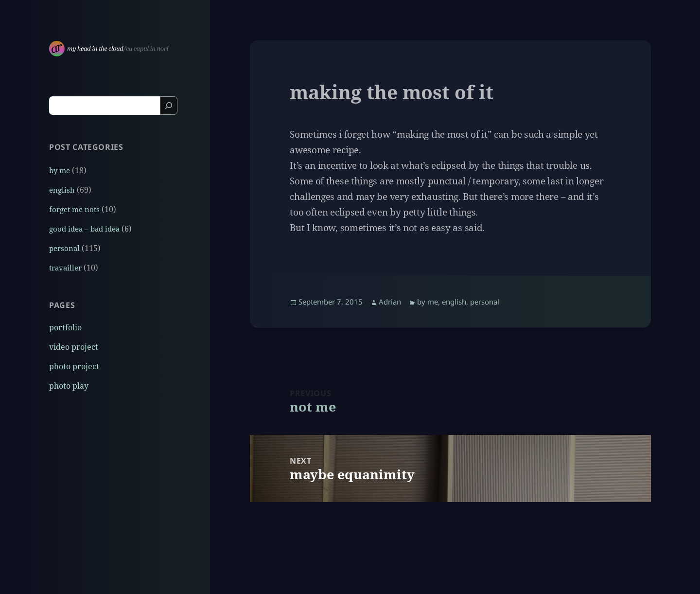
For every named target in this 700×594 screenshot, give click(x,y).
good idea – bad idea (84, 229)
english (62, 190)
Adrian (390, 302)
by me (60, 170)
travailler (65, 268)
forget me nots (74, 209)
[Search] (169, 106)
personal (64, 248)
